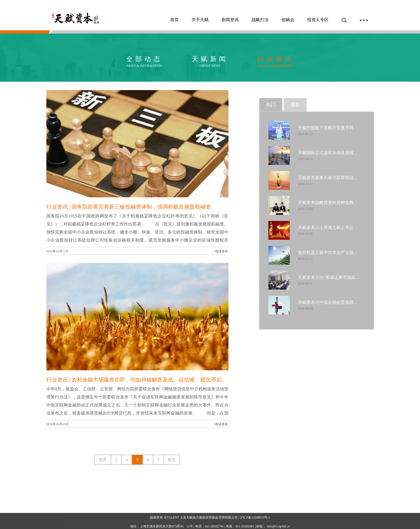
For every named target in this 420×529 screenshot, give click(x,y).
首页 (174, 20)
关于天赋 (200, 20)
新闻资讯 (230, 20)
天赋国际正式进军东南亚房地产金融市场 (336, 153)
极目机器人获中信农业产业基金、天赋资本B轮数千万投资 (353, 252)
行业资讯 (57, 207)
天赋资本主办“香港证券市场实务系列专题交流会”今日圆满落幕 (358, 277)
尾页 (172, 460)
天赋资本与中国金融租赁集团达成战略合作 (339, 302)
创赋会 (288, 20)
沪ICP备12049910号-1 (255, 517)
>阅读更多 (221, 251)
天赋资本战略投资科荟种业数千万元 (332, 203)
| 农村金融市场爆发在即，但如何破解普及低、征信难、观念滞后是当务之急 (158, 380)
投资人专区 (318, 20)
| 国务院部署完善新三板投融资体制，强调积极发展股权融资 (139, 207)
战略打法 (260, 20)
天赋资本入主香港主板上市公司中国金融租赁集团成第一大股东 (358, 227)
